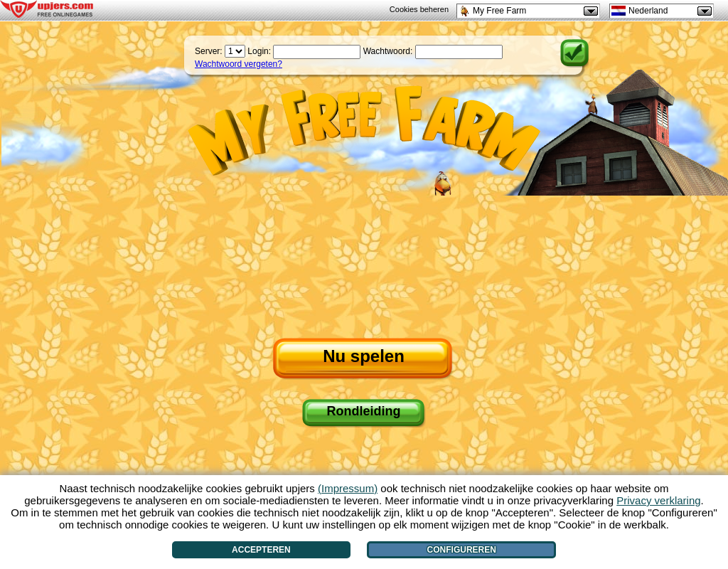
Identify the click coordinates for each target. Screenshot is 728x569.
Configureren (462, 550)
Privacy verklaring (658, 500)
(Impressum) (348, 488)
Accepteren (261, 550)
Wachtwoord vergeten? (239, 64)
